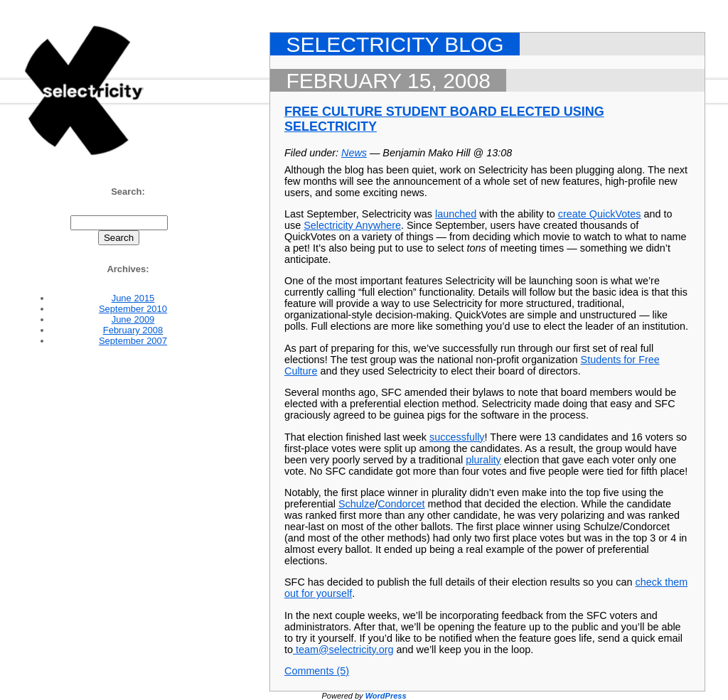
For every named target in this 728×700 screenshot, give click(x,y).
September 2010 (133, 309)
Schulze (357, 504)
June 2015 (133, 298)
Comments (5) (317, 671)
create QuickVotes (600, 214)
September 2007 (133, 341)
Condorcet (401, 504)
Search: (128, 192)
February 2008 (133, 330)
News (354, 153)
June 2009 (133, 319)
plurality (483, 460)
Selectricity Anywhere (352, 225)
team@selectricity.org (343, 650)
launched (456, 214)
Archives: (128, 269)
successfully (457, 437)
